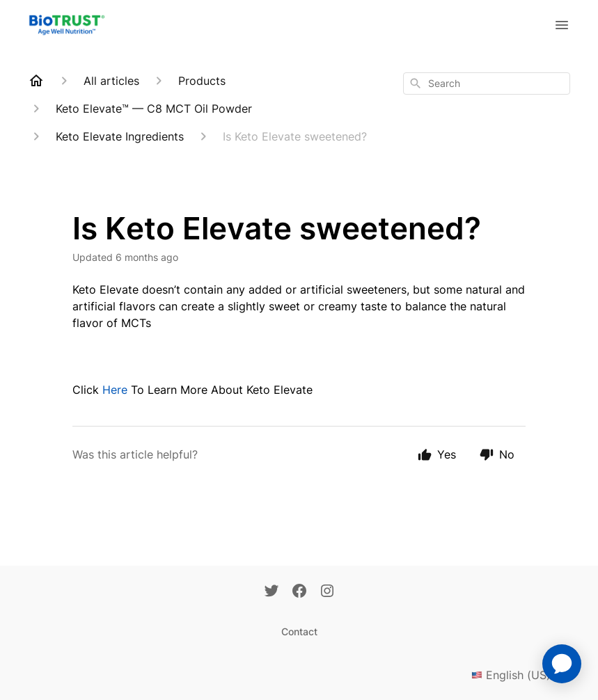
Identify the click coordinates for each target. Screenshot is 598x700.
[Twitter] (272, 592)
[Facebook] (299, 592)
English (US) (521, 675)
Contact (299, 631)
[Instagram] (327, 592)
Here (115, 390)
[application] (562, 664)
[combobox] (487, 83)
